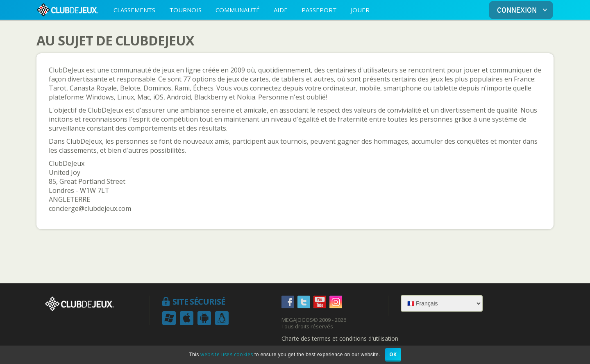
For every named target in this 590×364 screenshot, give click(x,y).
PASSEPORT (319, 10)
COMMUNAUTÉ (238, 10)
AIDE (281, 10)
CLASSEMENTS (134, 10)
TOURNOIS (185, 10)
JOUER (360, 10)
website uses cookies (227, 354)
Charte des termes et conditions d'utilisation (340, 339)
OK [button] (393, 354)
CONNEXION (524, 10)
